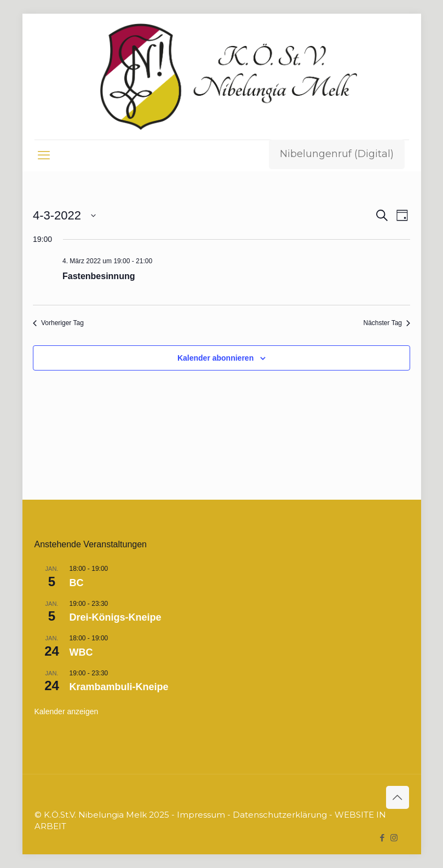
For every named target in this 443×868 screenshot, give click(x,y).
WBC (81, 652)
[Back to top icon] (398, 797)
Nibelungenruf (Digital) (337, 154)
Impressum (201, 815)
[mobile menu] (44, 155)
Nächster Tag (387, 323)
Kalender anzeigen (67, 711)
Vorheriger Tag (58, 323)
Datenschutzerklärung (280, 815)
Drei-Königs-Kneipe (116, 617)
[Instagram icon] (394, 838)
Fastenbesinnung (99, 276)
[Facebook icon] (382, 838)
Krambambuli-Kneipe (119, 687)
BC (77, 583)
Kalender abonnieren (215, 358)
